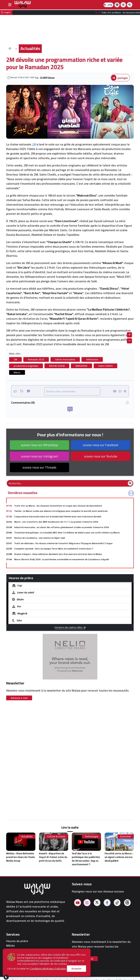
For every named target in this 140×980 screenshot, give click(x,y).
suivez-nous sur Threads (39, 467)
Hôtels (11, 954)
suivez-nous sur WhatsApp (39, 445)
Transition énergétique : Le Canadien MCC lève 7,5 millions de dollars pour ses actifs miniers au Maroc (67, 533)
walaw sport (14, 963)
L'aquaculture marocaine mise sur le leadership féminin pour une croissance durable (58, 516)
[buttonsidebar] (10, 5)
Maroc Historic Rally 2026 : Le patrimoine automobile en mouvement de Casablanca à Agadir (62, 559)
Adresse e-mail (19, 698)
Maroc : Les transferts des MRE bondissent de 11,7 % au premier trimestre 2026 (56, 522)
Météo (10, 946)
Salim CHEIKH (105, 366)
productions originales (26, 366)
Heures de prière (17, 941)
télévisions (92, 359)
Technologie (91, 836)
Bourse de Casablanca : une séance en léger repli (40, 538)
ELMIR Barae (47, 78)
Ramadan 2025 (36, 359)
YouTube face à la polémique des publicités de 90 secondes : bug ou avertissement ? (86, 859)
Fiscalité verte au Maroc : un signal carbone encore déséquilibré (119, 857)
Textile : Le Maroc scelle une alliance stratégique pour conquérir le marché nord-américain (61, 511)
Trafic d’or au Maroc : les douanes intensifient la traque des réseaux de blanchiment (58, 506)
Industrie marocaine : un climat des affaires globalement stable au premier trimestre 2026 (62, 527)
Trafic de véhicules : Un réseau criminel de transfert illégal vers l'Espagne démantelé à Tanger (63, 543)
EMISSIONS (81, 366)
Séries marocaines (65, 359)
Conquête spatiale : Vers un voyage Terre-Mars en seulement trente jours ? (54, 549)
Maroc (17, 372)
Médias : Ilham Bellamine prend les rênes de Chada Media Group (21, 857)
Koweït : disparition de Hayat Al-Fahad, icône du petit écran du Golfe (53, 857)
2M (34, 144)
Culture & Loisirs (56, 836)
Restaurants (14, 959)
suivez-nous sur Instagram (40, 456)
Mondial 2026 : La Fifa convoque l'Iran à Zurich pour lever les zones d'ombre (53, 565)
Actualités (30, 48)
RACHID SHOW (57, 366)
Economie (126, 836)
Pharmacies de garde (20, 950)
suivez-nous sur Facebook (101, 445)
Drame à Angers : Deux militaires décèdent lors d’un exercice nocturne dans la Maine (58, 554)
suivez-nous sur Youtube (101, 456)
